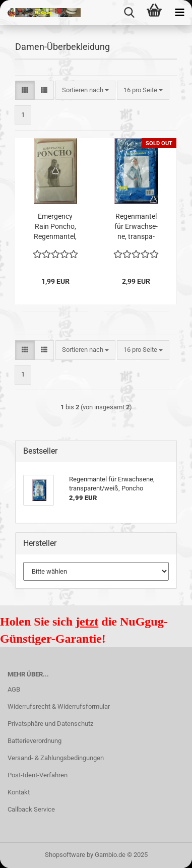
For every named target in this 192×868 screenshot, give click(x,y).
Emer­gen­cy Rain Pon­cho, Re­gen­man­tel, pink (55, 227)
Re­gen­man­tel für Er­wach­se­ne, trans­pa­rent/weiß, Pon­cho (136, 227)
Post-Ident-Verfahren (38, 775)
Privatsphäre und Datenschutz (50, 724)
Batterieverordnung (35, 741)
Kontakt (19, 792)
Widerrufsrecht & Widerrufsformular (59, 706)
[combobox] (85, 90)
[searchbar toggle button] (129, 13)
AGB (14, 689)
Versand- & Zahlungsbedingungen (56, 758)
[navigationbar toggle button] (179, 13)
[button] (25, 90)
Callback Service (31, 809)
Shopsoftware (65, 855)
